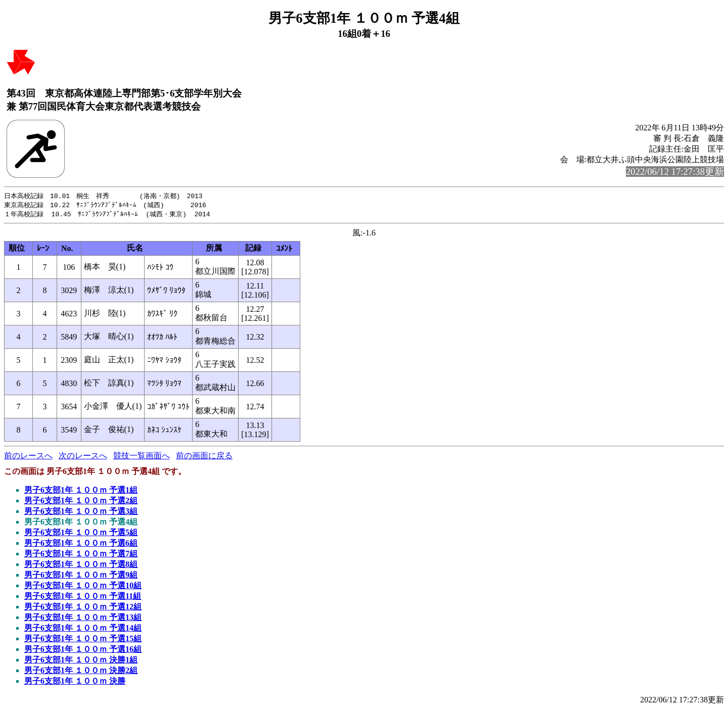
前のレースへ (28, 457)
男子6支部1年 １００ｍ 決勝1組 (81, 661)
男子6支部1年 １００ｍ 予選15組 (83, 640)
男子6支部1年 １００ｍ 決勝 (75, 682)
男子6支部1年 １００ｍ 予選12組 (83, 608)
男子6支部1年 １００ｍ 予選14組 (83, 629)
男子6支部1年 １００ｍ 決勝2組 (81, 672)
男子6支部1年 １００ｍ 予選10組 (83, 587)
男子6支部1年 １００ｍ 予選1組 (81, 491)
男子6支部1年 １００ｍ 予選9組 (81, 576)
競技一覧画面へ (142, 457)
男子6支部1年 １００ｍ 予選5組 (81, 534)
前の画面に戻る (204, 457)
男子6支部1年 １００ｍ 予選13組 (83, 619)
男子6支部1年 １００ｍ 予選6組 (81, 544)
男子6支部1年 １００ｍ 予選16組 (83, 651)
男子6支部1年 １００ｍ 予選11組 (83, 598)
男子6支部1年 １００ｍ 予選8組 (81, 566)
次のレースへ (83, 457)
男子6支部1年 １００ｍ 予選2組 (81, 502)
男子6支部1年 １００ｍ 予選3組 (81, 513)
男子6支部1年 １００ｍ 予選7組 (81, 555)
